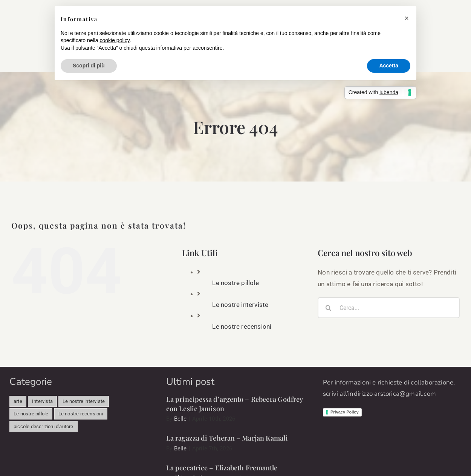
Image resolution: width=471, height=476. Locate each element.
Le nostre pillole (235, 283)
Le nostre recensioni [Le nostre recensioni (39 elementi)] (81, 414)
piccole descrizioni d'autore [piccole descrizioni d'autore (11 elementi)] (44, 426)
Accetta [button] (389, 66)
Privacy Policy (345, 412)
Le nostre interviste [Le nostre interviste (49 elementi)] (84, 401)
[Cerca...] (389, 308)
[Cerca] (328, 308)
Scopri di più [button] (89, 66)
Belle (180, 419)
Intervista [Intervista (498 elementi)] (42, 401)
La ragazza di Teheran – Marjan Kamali (227, 438)
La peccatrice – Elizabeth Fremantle (222, 468)
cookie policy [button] (115, 40)
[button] (407, 18)
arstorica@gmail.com (405, 394)
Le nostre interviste (240, 305)
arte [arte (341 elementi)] (18, 401)
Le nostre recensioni (242, 326)
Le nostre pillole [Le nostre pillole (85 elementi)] (31, 414)
